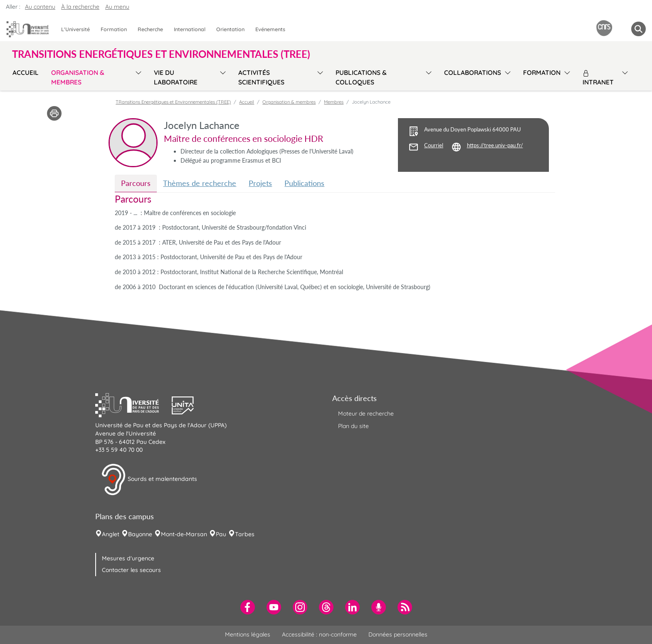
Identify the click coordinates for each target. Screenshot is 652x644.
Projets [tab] (260, 183)
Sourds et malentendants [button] (149, 480)
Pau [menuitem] (221, 534)
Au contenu (40, 7)
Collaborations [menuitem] (473, 73)
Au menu (117, 7)
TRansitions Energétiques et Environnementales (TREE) (173, 102)
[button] (133, 404)
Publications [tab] (304, 183)
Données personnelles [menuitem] (398, 634)
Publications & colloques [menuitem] (361, 77)
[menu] (137, 76)
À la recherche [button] (80, 7)
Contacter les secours (131, 570)
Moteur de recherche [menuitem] (366, 414)
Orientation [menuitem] (230, 29)
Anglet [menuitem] (111, 534)
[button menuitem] (638, 29)
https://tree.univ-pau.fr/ (495, 145)
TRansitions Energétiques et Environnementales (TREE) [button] (161, 54)
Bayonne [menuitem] (140, 534)
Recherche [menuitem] (150, 29)
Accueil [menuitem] (26, 73)
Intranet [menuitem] (598, 78)
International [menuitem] (190, 29)
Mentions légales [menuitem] (248, 634)
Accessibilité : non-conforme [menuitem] (319, 634)
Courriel (434, 145)
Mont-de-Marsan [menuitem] (184, 534)
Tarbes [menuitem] (245, 534)
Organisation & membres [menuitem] (78, 77)
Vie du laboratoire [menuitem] (176, 77)
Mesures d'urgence (128, 558)
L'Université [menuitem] (75, 29)
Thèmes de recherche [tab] (200, 183)
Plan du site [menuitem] (353, 426)
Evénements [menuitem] (270, 29)
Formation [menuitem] (114, 29)
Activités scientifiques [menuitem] (261, 77)
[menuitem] (248, 607)
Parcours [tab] (136, 183)
